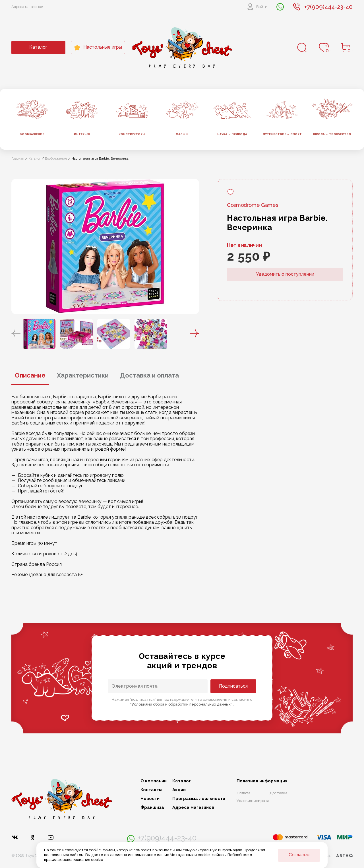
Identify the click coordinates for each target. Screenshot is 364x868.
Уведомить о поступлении (285, 274)
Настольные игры (98, 48)
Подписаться (233, 686)
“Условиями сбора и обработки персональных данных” (182, 704)
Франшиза (152, 808)
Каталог (38, 47)
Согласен (299, 855)
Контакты (151, 790)
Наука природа (232, 134)
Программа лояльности (199, 799)
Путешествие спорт (282, 134)
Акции (179, 790)
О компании (154, 781)
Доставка (279, 793)
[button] (16, 334)
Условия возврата (253, 801)
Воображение (32, 134)
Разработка (331, 855)
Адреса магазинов (27, 7)
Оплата (244, 793)
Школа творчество (332, 134)
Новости (150, 799)
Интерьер (82, 134)
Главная (18, 158)
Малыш (182, 134)
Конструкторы (132, 134)
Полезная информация (262, 781)
